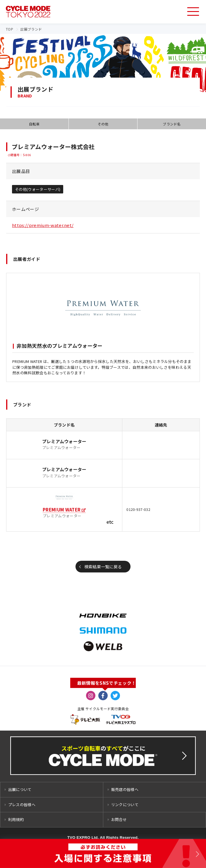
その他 (103, 124)
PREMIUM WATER (62, 510)
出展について (20, 789)
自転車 (34, 124)
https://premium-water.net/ (43, 225)
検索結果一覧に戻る (103, 567)
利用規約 (16, 819)
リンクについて (125, 805)
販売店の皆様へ (125, 789)
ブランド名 (172, 124)
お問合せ (119, 819)
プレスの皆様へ (22, 805)
